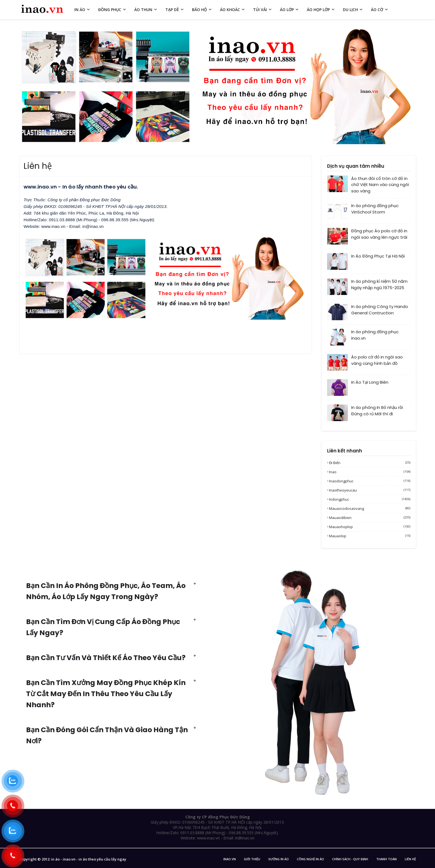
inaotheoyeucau (370, 490)
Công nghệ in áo (310, 859)
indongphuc (370, 499)
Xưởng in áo (279, 859)
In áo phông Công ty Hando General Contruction (380, 310)
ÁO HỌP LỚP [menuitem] (318, 10)
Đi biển (370, 463)
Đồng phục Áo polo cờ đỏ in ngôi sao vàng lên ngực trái (379, 234)
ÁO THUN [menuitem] (143, 10)
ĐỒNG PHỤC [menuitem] (110, 10)
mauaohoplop (370, 527)
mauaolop (370, 536)
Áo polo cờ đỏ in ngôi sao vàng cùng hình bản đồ (377, 360)
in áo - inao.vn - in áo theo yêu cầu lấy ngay (89, 859)
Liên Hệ (410, 859)
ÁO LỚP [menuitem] (287, 10)
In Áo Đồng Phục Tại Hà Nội (378, 256)
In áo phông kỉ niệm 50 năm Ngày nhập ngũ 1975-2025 (379, 284)
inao (370, 472)
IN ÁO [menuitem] (80, 10)
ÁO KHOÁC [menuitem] (230, 10)
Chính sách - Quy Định (350, 859)
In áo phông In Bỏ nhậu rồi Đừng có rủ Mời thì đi (377, 411)
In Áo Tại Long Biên (370, 382)
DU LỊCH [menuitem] (350, 10)
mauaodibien (370, 518)
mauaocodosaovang (370, 508)
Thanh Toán (386, 859)
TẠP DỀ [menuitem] (172, 10)
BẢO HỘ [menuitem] (199, 10)
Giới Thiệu (252, 859)
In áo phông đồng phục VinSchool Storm (375, 209)
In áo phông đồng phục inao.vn (375, 335)
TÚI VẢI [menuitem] (260, 10)
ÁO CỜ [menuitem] (377, 10)
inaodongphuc (370, 481)
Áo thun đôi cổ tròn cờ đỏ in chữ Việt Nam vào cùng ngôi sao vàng (380, 185)
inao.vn (230, 859)
